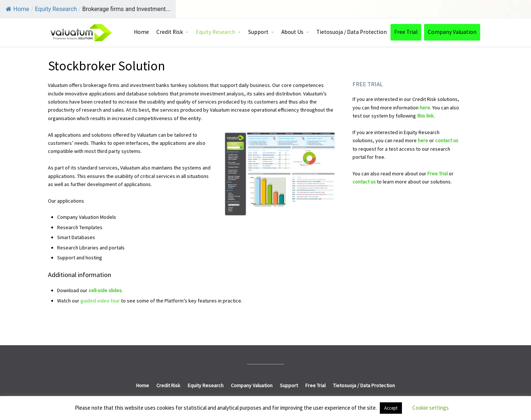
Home (18, 9)
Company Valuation (452, 32)
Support (258, 32)
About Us (292, 32)
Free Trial (406, 32)
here (425, 108)
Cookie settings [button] (431, 408)
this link (425, 116)
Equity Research (216, 32)
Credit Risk (170, 32)
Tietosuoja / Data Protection (352, 32)
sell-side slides (105, 290)
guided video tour (100, 301)
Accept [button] (391, 408)
